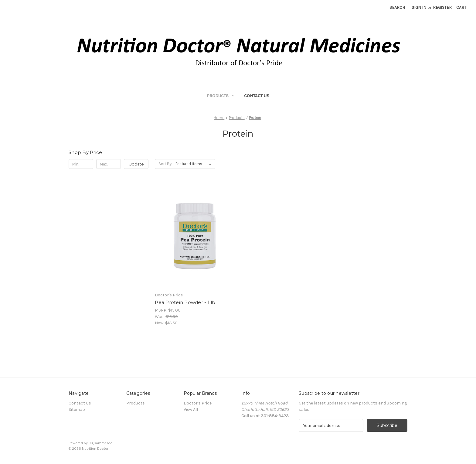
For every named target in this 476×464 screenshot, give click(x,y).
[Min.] (81, 164)
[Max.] (109, 164)
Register (442, 7)
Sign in (419, 7)
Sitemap (77, 409)
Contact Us (257, 96)
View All (191, 409)
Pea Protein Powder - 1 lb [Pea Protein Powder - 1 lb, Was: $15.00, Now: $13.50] (185, 302)
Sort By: (165, 164)
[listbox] (195, 164)
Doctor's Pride (198, 403)
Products (221, 96)
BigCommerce (100, 443)
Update (136, 164)
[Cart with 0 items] (461, 7)
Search (397, 7)
